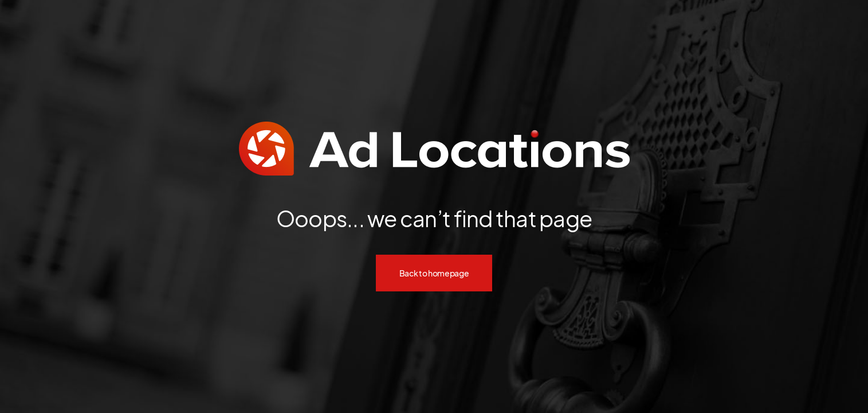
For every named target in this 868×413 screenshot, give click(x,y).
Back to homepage (434, 273)
